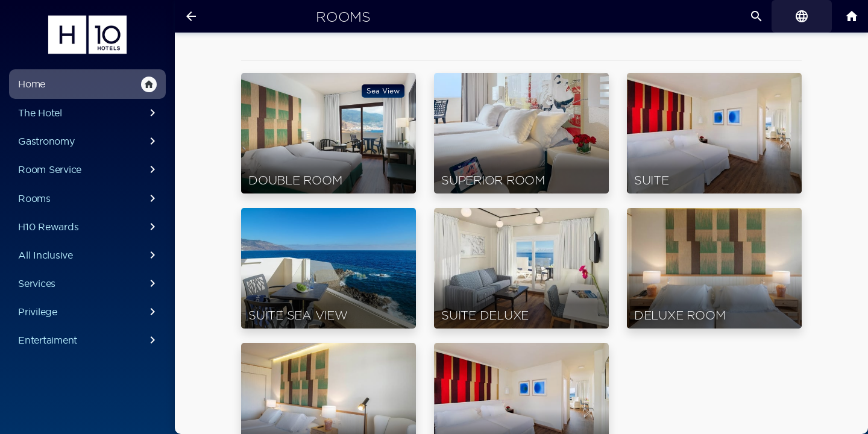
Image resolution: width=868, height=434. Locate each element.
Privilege (89, 312)
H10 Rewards (89, 227)
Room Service (89, 169)
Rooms (89, 198)
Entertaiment (89, 340)
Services (89, 283)
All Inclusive (89, 255)
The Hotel (89, 113)
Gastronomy (89, 141)
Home (87, 84)
